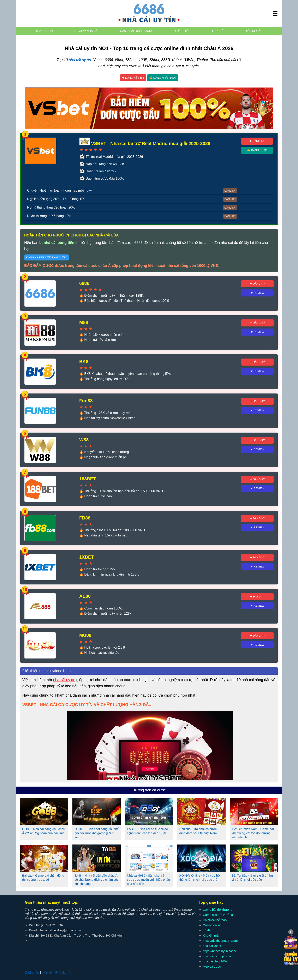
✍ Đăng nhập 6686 (163, 78)
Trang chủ (44, 31)
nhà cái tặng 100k (215, 961)
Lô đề (207, 930)
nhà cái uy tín (80, 60)
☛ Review (257, 293)
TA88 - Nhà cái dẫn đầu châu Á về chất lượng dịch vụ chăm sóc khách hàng (96, 880)
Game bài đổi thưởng (137, 31)
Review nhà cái (86, 31)
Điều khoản (254, 31)
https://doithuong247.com (220, 941)
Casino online (212, 925)
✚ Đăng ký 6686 (133, 78)
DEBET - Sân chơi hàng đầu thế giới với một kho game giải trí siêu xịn (97, 833)
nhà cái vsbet (212, 946)
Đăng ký (230, 191)
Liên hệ (218, 31)
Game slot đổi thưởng (218, 915)
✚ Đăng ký (257, 141)
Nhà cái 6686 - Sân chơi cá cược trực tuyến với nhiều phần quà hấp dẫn (148, 880)
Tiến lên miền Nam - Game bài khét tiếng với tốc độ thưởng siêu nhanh (253, 833)
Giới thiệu (183, 31)
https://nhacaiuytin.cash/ (219, 951)
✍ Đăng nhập (257, 150)
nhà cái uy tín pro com (218, 956)
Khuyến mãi (211, 935)
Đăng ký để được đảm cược (46, 257)
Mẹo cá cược (212, 966)
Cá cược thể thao (215, 920)
